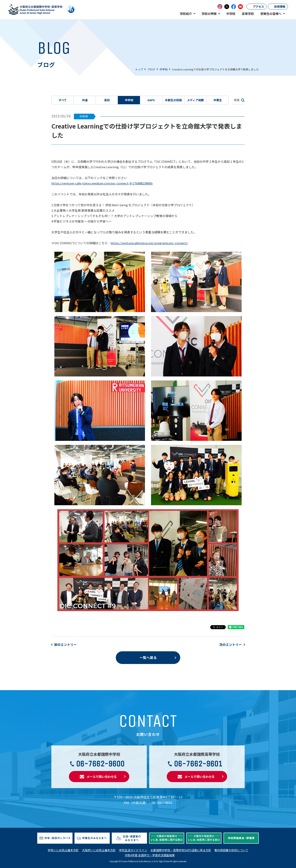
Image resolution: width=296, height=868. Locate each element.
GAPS (151, 100)
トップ (139, 69)
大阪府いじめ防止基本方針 (99, 850)
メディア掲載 (195, 100)
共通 (85, 100)
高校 (107, 100)
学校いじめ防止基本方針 (63, 850)
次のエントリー (231, 644)
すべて (63, 100)
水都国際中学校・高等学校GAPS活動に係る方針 (181, 850)
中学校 (164, 69)
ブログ (151, 69)
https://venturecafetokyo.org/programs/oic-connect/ (149, 243)
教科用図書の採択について (231, 850)
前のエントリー (65, 644)
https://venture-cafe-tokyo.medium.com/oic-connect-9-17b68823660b (102, 183)
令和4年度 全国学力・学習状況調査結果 (150, 855)
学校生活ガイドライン (133, 850)
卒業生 (218, 100)
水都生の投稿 (173, 100)
